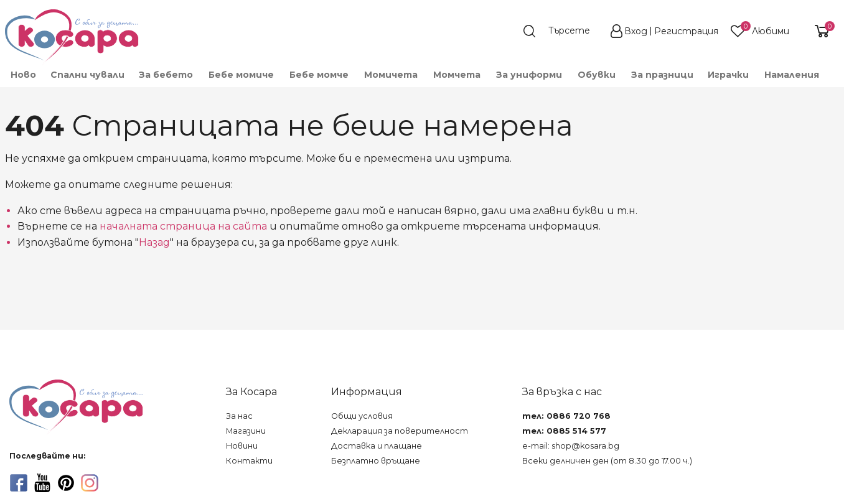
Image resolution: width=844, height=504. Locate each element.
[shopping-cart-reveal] (817, 31)
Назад (154, 242)
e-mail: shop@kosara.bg (571, 446)
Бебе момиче (241, 75)
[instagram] (90, 483)
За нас (239, 416)
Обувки (597, 75)
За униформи (529, 75)
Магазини (246, 431)
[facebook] (19, 483)
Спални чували (87, 75)
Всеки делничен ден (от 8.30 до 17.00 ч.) (607, 461)
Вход (636, 31)
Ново (23, 75)
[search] (563, 31)
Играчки (728, 75)
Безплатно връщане (376, 461)
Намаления (792, 75)
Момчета (457, 75)
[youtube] (42, 483)
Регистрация (686, 31)
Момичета (391, 75)
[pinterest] (66, 483)
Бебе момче (319, 75)
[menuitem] (23, 75)
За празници (662, 75)
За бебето (166, 75)
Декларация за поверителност (400, 431)
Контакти (249, 461)
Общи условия (362, 416)
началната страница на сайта (183, 226)
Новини (242, 446)
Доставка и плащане (377, 446)
